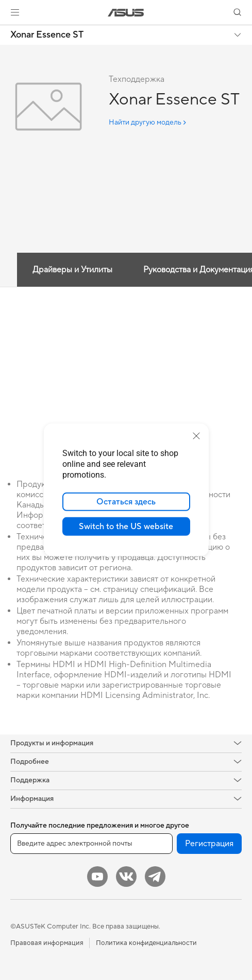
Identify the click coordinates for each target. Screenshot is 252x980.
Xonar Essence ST (47, 35)
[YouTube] (97, 877)
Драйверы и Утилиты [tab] (72, 270)
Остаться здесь (126, 502)
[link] (126, 13)
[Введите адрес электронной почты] (91, 844)
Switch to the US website (126, 527)
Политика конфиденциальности (146, 943)
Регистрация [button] (209, 844)
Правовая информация (47, 943)
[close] (196, 436)
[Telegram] (155, 877)
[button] (15, 12)
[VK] (126, 877)
